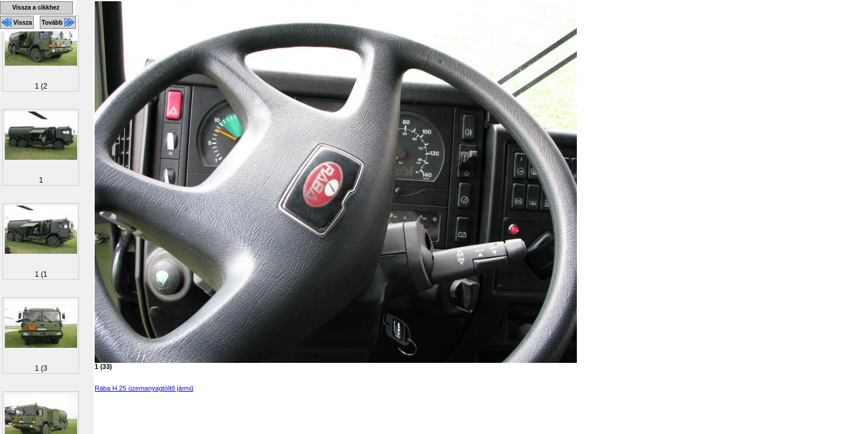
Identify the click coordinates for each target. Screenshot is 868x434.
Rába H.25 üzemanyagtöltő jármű (144, 388)
